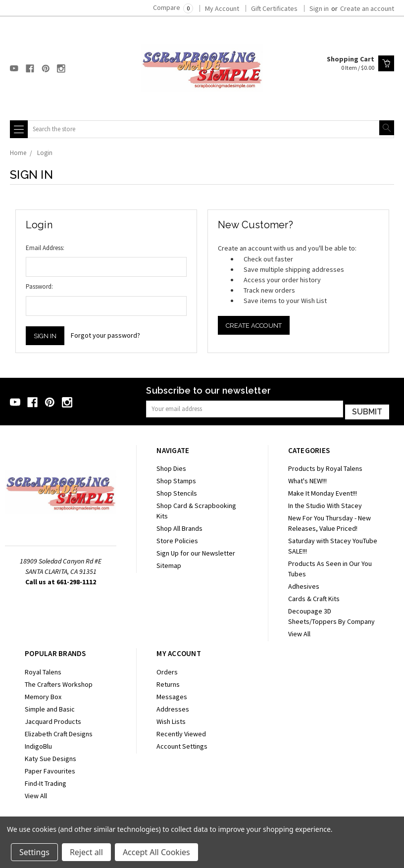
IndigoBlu (38, 744)
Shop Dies (171, 467)
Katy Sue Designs (50, 757)
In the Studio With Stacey (325, 504)
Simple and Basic (50, 707)
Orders (167, 670)
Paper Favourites (50, 769)
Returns (168, 682)
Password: (39, 286)
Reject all (86, 852)
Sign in (319, 8)
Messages (172, 695)
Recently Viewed (181, 732)
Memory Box (43, 695)
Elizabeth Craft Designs (59, 732)
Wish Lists (171, 719)
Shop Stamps (176, 479)
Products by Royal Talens (325, 467)
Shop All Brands (179, 527)
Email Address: (45, 248)
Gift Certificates (274, 8)
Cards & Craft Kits (314, 597)
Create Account (254, 326)
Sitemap (169, 564)
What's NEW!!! (307, 479)
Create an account (367, 8)
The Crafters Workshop (59, 682)
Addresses (173, 707)
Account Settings (182, 744)
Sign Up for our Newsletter (196, 552)
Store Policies (177, 539)
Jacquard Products (53, 719)
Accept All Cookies (156, 852)
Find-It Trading (46, 781)
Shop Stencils (177, 492)
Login (45, 153)
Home (18, 153)
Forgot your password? (105, 335)
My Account (222, 8)
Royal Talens (43, 670)
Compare (173, 7)
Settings (34, 852)
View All (299, 632)
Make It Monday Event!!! (323, 492)
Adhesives (304, 585)
